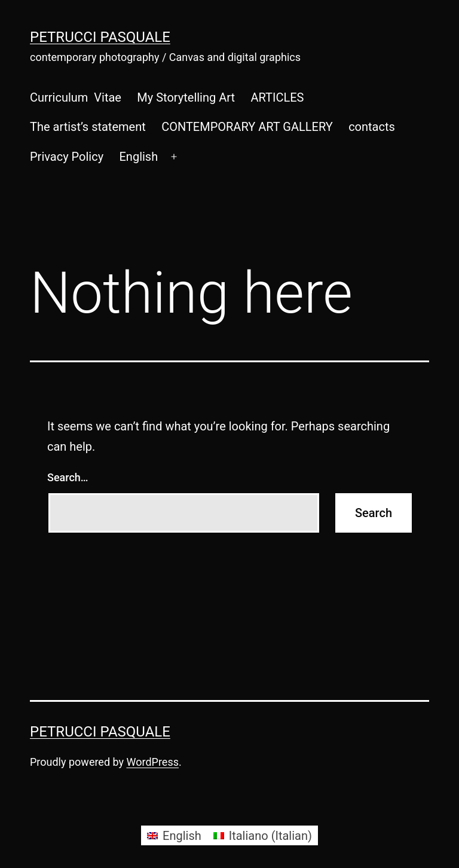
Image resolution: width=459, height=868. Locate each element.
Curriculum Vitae (76, 97)
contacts (372, 127)
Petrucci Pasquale (100, 37)
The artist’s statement (88, 127)
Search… (68, 477)
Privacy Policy (67, 157)
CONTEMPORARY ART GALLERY (247, 127)
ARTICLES (277, 97)
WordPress (153, 762)
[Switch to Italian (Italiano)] (263, 835)
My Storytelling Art (186, 97)
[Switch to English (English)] (174, 835)
